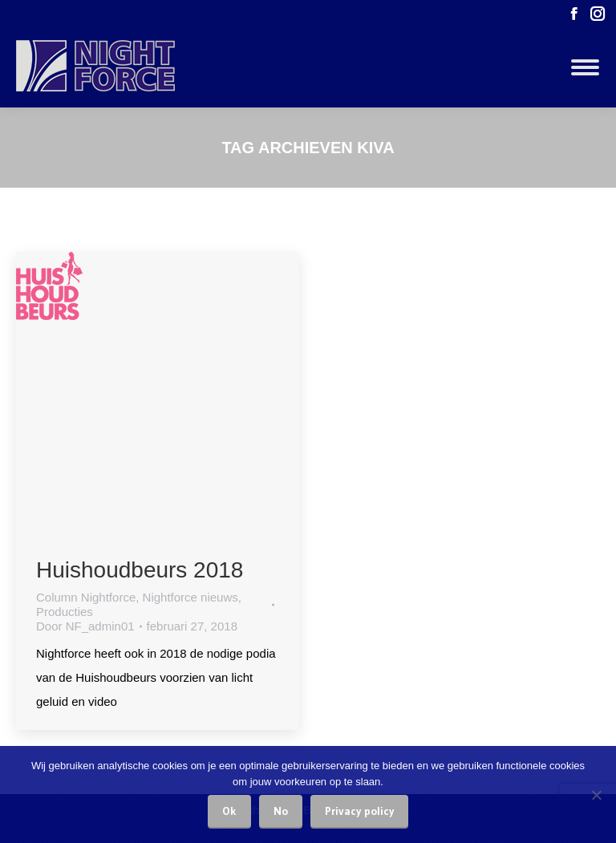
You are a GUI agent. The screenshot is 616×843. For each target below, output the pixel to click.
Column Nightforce (86, 597)
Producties (65, 612)
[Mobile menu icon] (585, 67)
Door (85, 626)
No (281, 811)
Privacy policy (359, 811)
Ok (229, 811)
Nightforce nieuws (190, 597)
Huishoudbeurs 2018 (140, 570)
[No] (596, 795)
